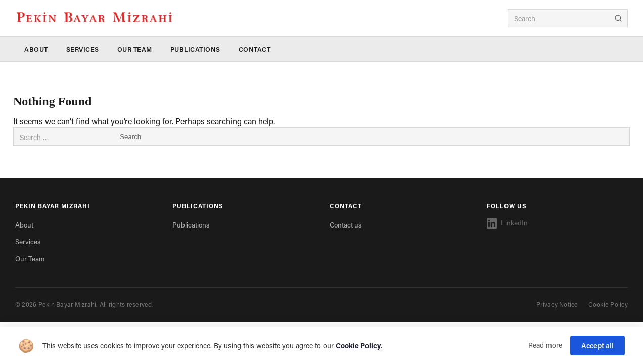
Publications (195, 49)
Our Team (135, 49)
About (36, 49)
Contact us (346, 225)
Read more (545, 345)
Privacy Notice (557, 304)
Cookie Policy (608, 304)
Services (83, 49)
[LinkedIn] (557, 223)
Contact (255, 49)
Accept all (598, 346)
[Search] (618, 18)
